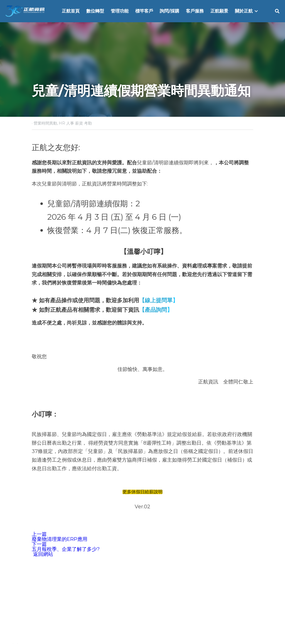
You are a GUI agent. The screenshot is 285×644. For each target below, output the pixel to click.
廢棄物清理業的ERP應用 (60, 539)
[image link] (25, 11)
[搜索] (277, 11)
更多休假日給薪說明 (142, 492)
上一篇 (39, 534)
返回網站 (42, 554)
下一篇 (39, 544)
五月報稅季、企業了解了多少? (66, 549)
